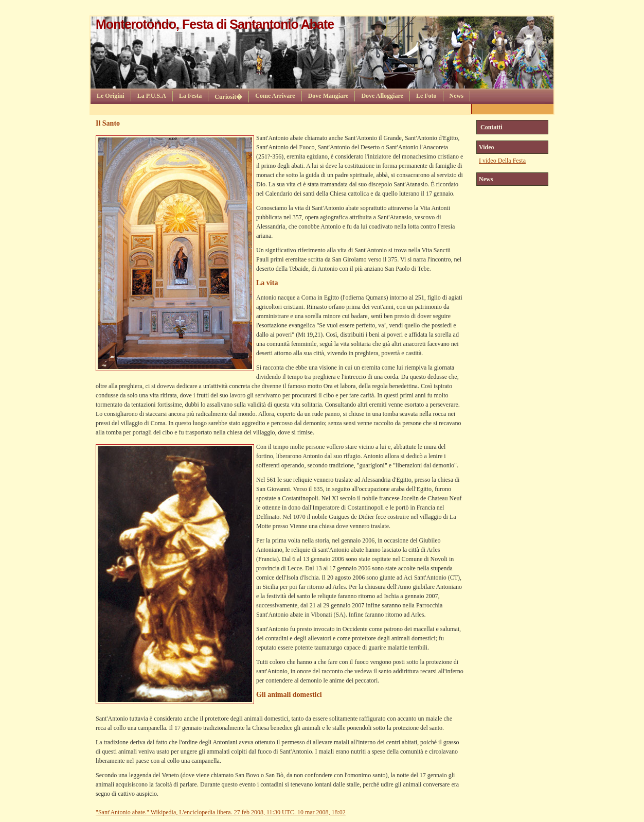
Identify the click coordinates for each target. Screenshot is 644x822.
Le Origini (111, 96)
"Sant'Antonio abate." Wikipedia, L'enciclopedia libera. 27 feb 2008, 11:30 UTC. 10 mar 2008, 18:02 (221, 812)
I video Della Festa (502, 161)
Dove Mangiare (328, 96)
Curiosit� (228, 97)
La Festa (190, 96)
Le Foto (426, 96)
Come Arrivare (275, 96)
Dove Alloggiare (382, 96)
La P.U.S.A (152, 96)
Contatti (491, 127)
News (457, 96)
